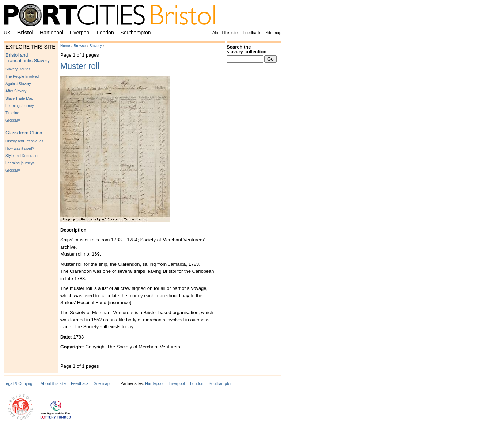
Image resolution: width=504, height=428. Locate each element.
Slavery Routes (18, 69)
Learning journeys (20, 163)
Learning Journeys (20, 106)
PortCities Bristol (112, 16)
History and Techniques (24, 141)
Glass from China (24, 133)
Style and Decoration (22, 156)
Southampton (135, 33)
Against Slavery (18, 84)
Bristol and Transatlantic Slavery (28, 58)
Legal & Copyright (20, 383)
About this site (225, 33)
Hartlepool (52, 33)
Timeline (12, 113)
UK (7, 33)
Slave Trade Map (19, 98)
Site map (274, 33)
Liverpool (80, 33)
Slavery (96, 46)
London (105, 33)
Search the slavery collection (247, 49)
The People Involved (22, 77)
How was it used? (20, 148)
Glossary (13, 120)
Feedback (251, 33)
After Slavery (16, 91)
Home (65, 46)
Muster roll (80, 66)
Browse (80, 46)
